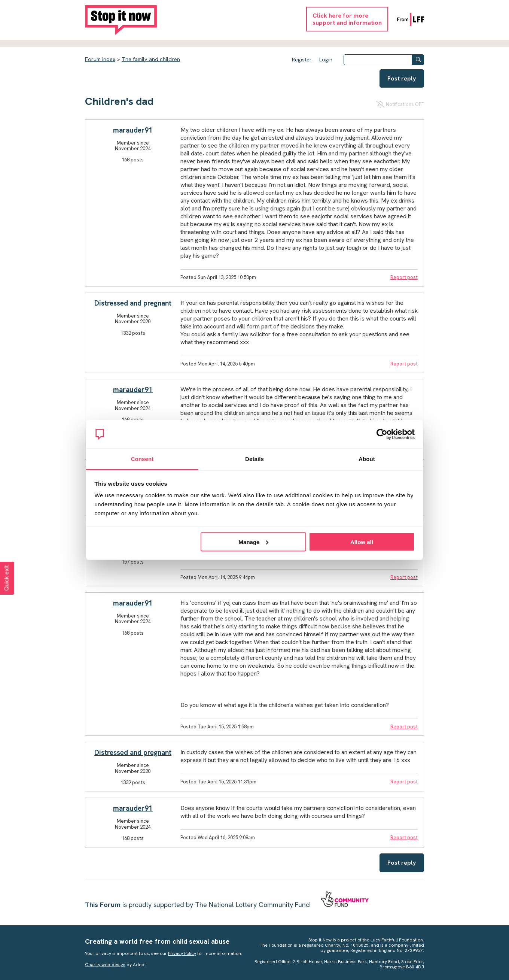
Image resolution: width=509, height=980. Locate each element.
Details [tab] (254, 459)
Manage (254, 542)
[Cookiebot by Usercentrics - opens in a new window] (382, 434)
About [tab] (367, 459)
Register (302, 60)
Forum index (100, 59)
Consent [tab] (142, 459)
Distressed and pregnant (133, 303)
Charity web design (105, 965)
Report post (404, 277)
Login (326, 60)
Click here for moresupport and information (347, 19)
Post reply (402, 78)
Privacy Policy (182, 953)
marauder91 (133, 130)
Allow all (362, 542)
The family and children (151, 59)
